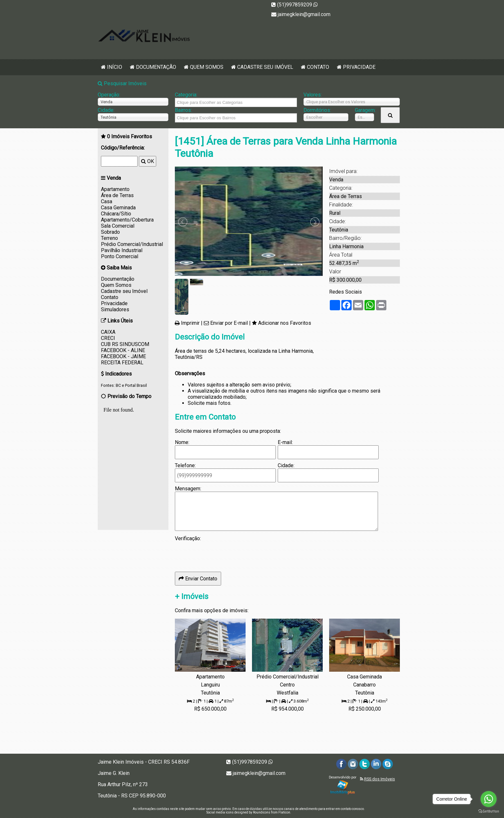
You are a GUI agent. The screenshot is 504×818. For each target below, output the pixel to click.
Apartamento (115, 189)
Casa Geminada (118, 208)
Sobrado (110, 232)
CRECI (108, 338)
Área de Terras (117, 195)
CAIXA (108, 332)
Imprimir (190, 323)
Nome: (182, 442)
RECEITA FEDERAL (122, 363)
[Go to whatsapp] (489, 799)
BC (118, 385)
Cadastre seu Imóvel (265, 67)
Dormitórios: (317, 110)
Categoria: (186, 95)
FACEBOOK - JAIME (123, 356)
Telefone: (185, 465)
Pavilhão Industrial (122, 250)
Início (115, 67)
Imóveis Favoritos (130, 136)
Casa (107, 201)
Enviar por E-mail (229, 323)
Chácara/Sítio (116, 214)
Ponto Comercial (120, 256)
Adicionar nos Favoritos (285, 323)
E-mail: (285, 442)
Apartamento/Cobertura (127, 220)
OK (148, 161)
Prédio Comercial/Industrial (132, 244)
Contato (318, 67)
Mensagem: (188, 489)
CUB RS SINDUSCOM (125, 344)
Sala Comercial (118, 226)
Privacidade (359, 67)
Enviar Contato (198, 579)
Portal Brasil (136, 385)
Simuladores (115, 309)
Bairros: (183, 110)
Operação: (109, 95)
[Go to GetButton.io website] (489, 811)
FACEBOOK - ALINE (123, 350)
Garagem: (364, 110)
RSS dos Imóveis (380, 779)
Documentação (156, 67)
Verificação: (188, 538)
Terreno (109, 238)
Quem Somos (207, 67)
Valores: (313, 95)
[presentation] (224, 554)
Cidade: (106, 110)
